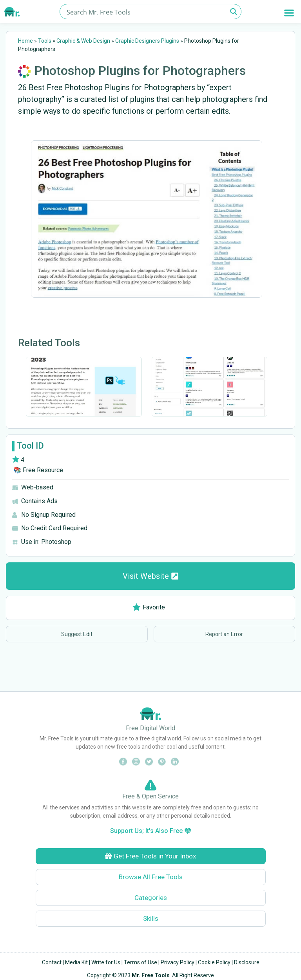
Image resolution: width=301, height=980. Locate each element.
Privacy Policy (178, 962)
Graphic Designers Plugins (147, 41)
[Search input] (146, 12)
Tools (45, 41)
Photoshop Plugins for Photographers (140, 71)
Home (25, 41)
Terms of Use (141, 962)
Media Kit (76, 962)
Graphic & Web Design (83, 41)
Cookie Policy (214, 962)
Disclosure (247, 962)
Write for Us (106, 962)
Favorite (149, 607)
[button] (289, 13)
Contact (52, 962)
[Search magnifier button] (234, 12)
